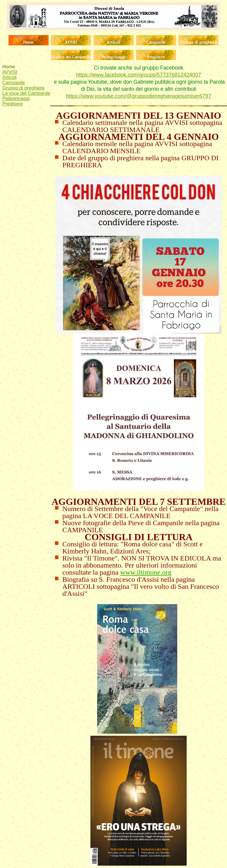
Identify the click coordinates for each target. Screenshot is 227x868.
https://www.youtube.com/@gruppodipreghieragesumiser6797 (139, 96)
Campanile (14, 83)
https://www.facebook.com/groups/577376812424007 (139, 75)
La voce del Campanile (26, 93)
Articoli (9, 77)
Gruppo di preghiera (23, 88)
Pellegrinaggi (16, 99)
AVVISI (10, 72)
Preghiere (13, 104)
